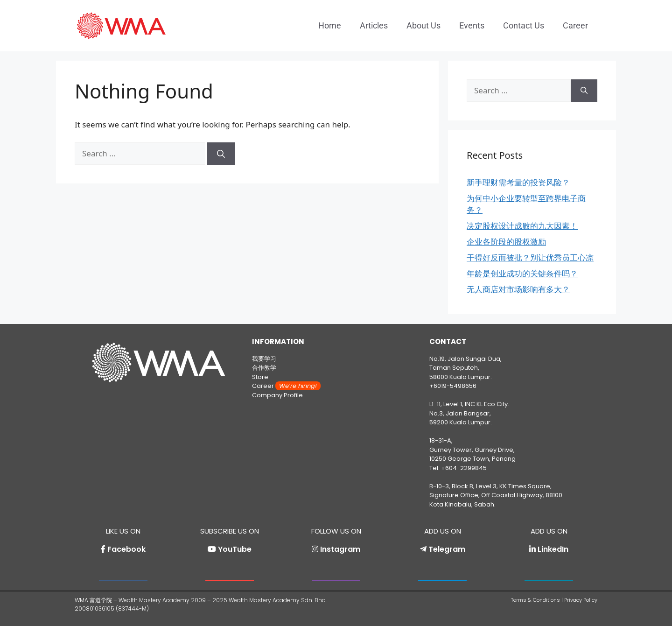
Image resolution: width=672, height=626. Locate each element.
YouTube (235, 549)
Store (260, 377)
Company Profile (277, 395)
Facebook (126, 549)
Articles (374, 25)
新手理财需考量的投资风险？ (518, 182)
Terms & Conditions (535, 600)
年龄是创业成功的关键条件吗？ (522, 273)
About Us (423, 25)
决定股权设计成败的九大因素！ (522, 226)
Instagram (340, 549)
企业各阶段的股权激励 (506, 242)
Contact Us (524, 25)
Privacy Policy (581, 600)
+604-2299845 (464, 468)
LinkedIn (553, 549)
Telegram (447, 549)
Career (575, 25)
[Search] (221, 154)
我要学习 (264, 359)
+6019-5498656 (453, 386)
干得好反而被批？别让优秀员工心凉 (530, 257)
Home (330, 25)
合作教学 (264, 368)
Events (472, 25)
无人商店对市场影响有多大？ (518, 289)
